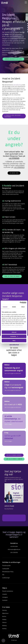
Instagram (5, 597)
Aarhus (4, 616)
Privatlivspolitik (6, 566)
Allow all (14, 332)
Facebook (5, 600)
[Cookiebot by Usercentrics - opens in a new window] (20, 303)
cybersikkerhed (17, 85)
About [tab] (23, 307)
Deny (14, 340)
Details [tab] (14, 307)
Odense (4, 622)
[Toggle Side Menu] (26, 2)
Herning (4, 610)
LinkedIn (5, 594)
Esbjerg (4, 619)
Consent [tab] (5, 307)
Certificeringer (6, 578)
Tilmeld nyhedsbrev (8, 591)
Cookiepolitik (6, 569)
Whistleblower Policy (8, 572)
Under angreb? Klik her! (13, 59)
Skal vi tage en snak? (12, 276)
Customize (14, 336)
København (5, 613)
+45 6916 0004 (14, 546)
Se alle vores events (14, 455)
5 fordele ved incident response (13, 116)
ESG (3, 575)
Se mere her (14, 173)
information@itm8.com (14, 549)
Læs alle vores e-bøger (14, 459)
